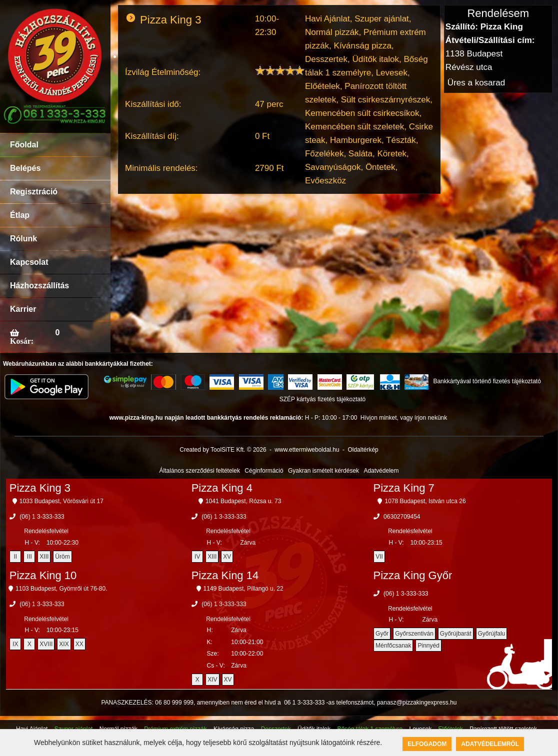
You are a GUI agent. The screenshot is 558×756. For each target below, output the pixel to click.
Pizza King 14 (225, 575)
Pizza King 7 (404, 488)
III (29, 557)
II (15, 557)
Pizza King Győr (413, 575)
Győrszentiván (414, 634)
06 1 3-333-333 (304, 703)
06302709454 (402, 517)
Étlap (20, 215)
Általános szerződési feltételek (200, 471)
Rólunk (23, 239)
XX (79, 644)
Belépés (25, 168)
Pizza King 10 (43, 575)
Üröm (62, 557)
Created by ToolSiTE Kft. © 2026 (223, 450)
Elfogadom (427, 744)
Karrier (23, 309)
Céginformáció (264, 471)
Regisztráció (34, 192)
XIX (64, 644)
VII (379, 557)
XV (227, 557)
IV (197, 557)
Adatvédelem (381, 471)
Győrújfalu (492, 634)
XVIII (46, 644)
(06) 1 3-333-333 (42, 517)
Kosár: (22, 341)
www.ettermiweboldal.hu (307, 450)
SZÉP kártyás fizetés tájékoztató (323, 399)
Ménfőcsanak (393, 646)
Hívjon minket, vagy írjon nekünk (404, 418)
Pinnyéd (428, 646)
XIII (44, 557)
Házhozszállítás (39, 286)
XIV (212, 680)
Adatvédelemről (490, 744)
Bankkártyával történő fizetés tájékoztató (487, 381)
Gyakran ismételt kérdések (323, 471)
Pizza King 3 (40, 488)
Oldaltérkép (363, 450)
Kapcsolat (29, 262)
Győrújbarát (456, 634)
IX (15, 644)
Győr (382, 634)
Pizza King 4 (222, 488)
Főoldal (24, 145)
